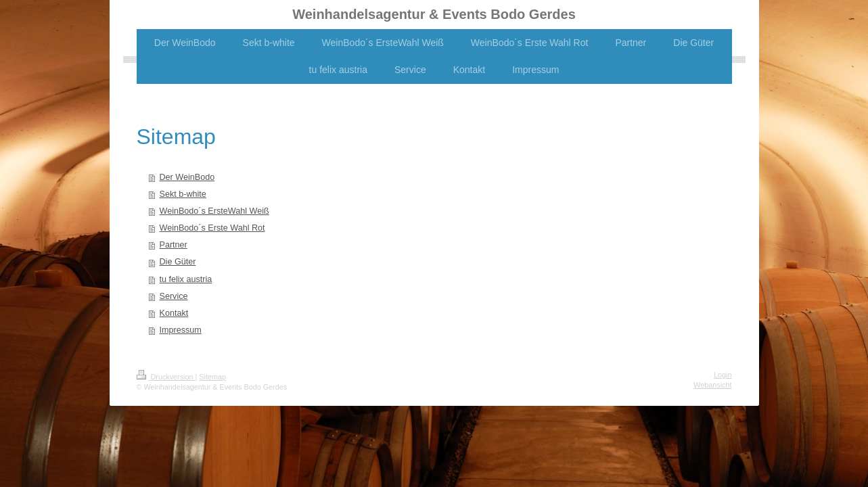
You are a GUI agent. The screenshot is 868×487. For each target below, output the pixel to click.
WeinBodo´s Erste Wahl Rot (212, 228)
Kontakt (174, 313)
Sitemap (212, 377)
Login (723, 375)
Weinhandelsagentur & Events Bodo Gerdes (434, 14)
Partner (174, 245)
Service (174, 296)
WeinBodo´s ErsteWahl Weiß (214, 211)
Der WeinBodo (187, 177)
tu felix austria (186, 279)
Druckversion (166, 377)
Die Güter (178, 262)
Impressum (181, 330)
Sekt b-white (183, 194)
